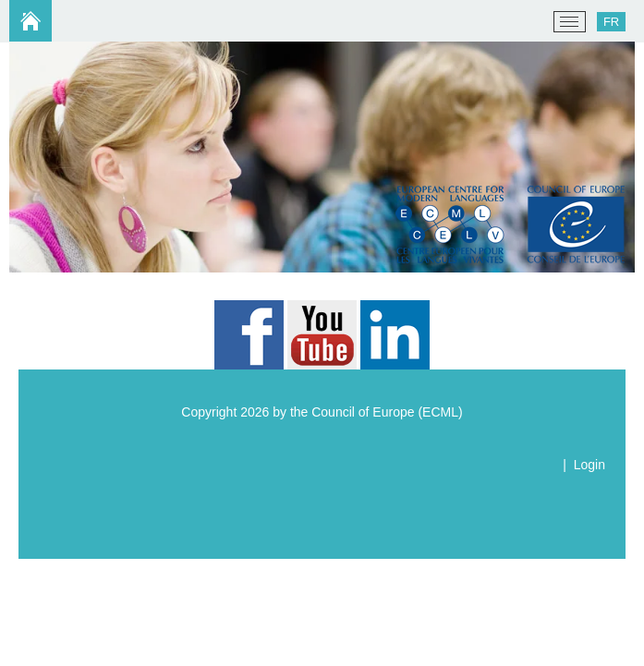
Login (589, 465)
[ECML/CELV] (37, 22)
